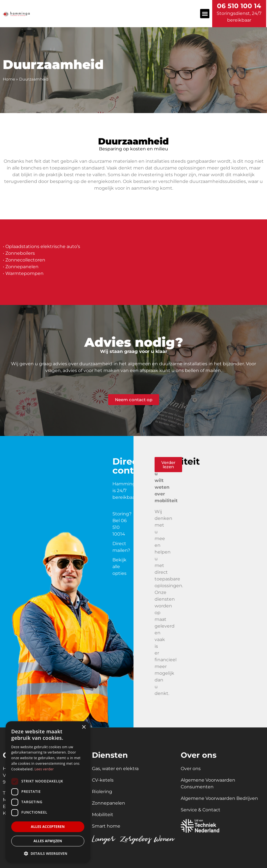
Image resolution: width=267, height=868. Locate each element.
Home (9, 79)
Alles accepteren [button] (48, 827)
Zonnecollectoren (25, 260)
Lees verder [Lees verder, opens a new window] (44, 769)
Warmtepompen (24, 273)
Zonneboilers (20, 253)
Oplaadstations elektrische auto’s (43, 246)
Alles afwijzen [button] (48, 841)
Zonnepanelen (22, 267)
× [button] (84, 727)
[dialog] (48, 792)
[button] (205, 14)
